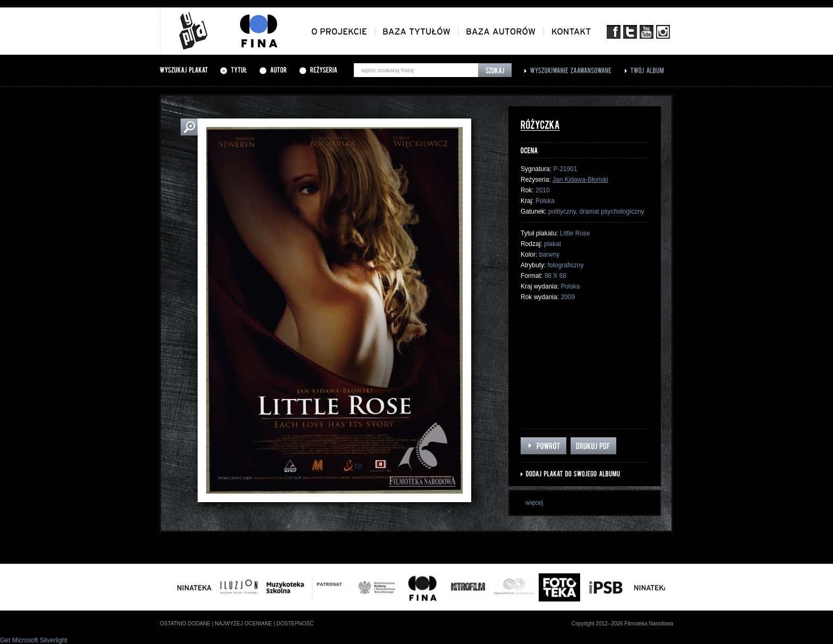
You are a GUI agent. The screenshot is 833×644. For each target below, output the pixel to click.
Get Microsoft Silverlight (34, 640)
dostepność (295, 624)
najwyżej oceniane (243, 624)
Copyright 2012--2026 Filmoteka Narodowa (622, 624)
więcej (534, 503)
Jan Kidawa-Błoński (580, 180)
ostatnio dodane (185, 624)
